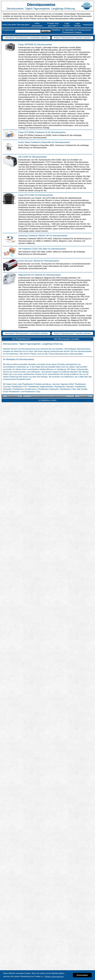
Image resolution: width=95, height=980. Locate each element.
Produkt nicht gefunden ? (53, 25)
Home (5, 25)
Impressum (88, 25)
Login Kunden (67, 25)
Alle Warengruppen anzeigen (67, 339)
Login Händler (77, 25)
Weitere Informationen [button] (54, 977)
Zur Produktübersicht (21, 339)
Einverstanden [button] (82, 975)
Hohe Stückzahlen (37, 25)
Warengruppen (23, 25)
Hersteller (12, 25)
